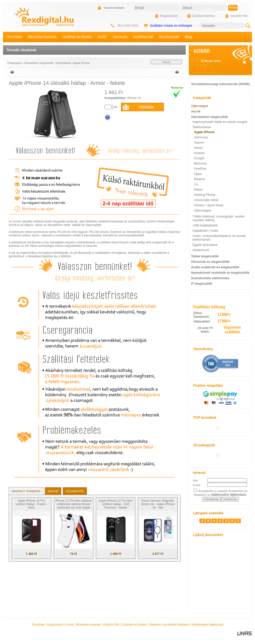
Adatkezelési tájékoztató (207, 625)
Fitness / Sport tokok (209, 205)
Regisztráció (55, 625)
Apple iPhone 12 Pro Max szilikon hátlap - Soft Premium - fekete (116, 504)
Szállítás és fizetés (134, 625)
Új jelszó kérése (203, 16)
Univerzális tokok (206, 200)
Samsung (201, 137)
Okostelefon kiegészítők (39, 63)
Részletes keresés (88, 625)
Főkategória (15, 63)
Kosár (70, 625)
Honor (198, 148)
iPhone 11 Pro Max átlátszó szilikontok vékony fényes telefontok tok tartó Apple (74, 504)
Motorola (200, 163)
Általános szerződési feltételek (169, 625)
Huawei (199, 153)
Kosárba (146, 107)
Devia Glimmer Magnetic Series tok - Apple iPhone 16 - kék (158, 504)
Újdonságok (203, 210)
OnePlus (200, 169)
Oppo (198, 174)
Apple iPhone (82, 63)
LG (196, 184)
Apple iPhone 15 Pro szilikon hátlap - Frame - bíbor (31, 504)
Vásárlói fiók (111, 625)
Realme (200, 179)
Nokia (198, 189)
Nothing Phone (205, 195)
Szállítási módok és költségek (171, 26)
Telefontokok (64, 63)
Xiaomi (199, 142)
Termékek (38, 625)
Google (199, 158)
